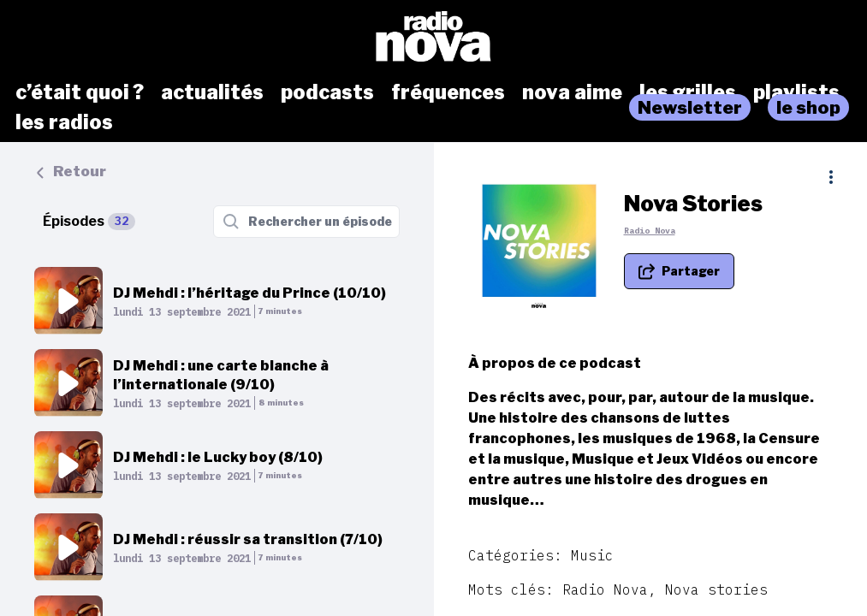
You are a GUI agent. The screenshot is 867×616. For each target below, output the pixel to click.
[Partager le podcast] (679, 271)
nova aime (572, 92)
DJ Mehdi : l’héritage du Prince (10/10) (249, 293)
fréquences (448, 92)
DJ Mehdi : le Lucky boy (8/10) (218, 457)
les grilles (688, 92)
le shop (808, 107)
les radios (64, 122)
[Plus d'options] (831, 177)
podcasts (327, 92)
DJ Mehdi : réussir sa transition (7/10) (248, 539)
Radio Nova (650, 231)
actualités (212, 92)
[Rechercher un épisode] (306, 222)
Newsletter (690, 107)
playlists (796, 92)
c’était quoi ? (80, 92)
